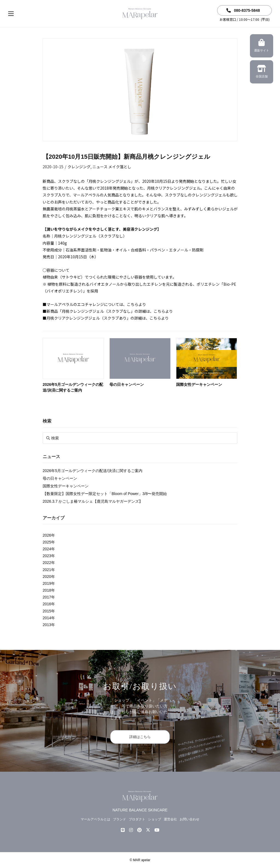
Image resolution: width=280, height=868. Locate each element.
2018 (47, 590)
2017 (47, 597)
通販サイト (262, 46)
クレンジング (79, 167)
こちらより (136, 304)
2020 (47, 577)
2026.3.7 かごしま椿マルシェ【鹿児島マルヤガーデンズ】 (93, 501)
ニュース (100, 167)
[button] (16, 14)
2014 (47, 618)
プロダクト (137, 819)
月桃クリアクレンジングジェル (174, 188)
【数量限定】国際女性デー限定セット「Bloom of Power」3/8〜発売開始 (105, 494)
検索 (47, 421)
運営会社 (170, 819)
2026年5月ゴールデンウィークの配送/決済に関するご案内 (93, 471)
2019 (47, 583)
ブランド (119, 819)
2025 (47, 542)
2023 (47, 556)
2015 (47, 611)
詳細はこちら (140, 737)
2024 (47, 549)
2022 (47, 563)
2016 (47, 604)
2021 (47, 570)
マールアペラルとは (95, 819)
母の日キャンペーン (127, 384)
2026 (47, 535)
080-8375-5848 (243, 10)
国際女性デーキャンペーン (199, 384)
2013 (47, 625)
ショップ (154, 819)
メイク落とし (120, 167)
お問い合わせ (189, 819)
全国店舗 (262, 72)
